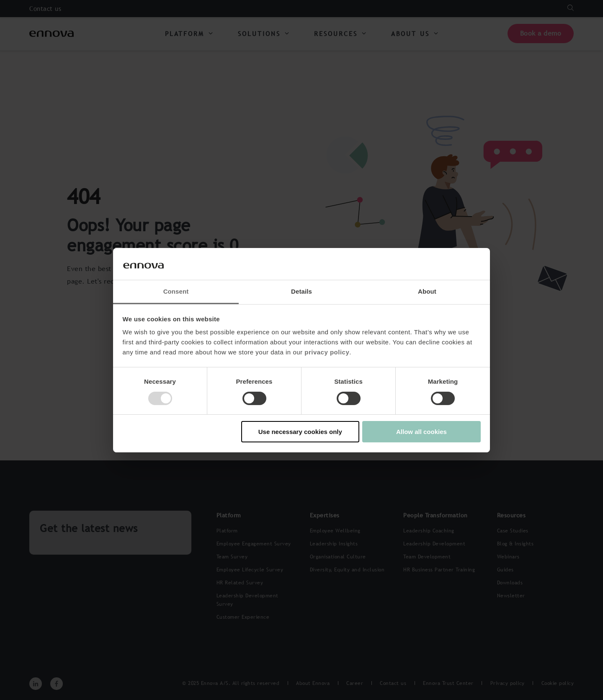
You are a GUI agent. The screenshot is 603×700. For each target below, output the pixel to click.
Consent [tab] (176, 291)
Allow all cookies (421, 432)
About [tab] (427, 291)
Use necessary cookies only (300, 432)
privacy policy (327, 352)
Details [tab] (301, 291)
